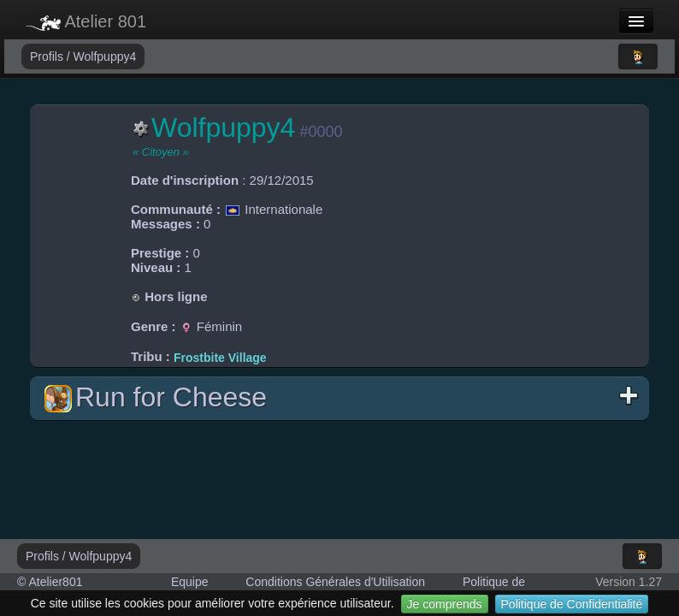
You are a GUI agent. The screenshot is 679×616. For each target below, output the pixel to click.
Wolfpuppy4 (105, 56)
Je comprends (445, 604)
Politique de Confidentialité (572, 604)
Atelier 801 (86, 21)
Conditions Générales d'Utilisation (335, 582)
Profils (48, 56)
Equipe (190, 582)
